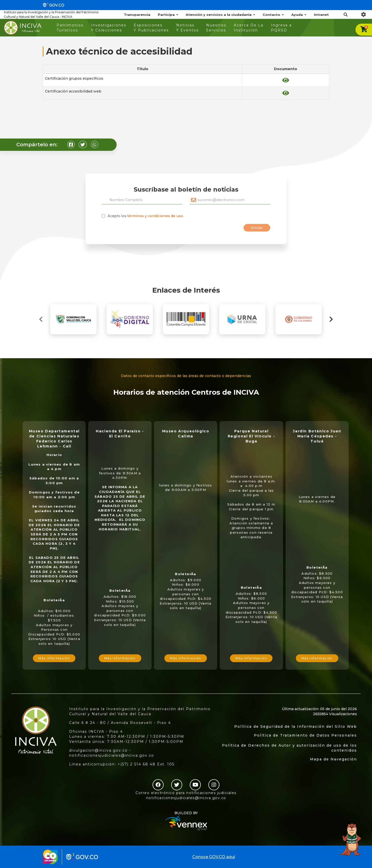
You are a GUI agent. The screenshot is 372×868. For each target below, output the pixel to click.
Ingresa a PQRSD (281, 28)
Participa (168, 15)
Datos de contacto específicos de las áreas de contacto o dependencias (186, 376)
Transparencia (137, 15)
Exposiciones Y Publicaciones (151, 28)
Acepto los (146, 216)
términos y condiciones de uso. (155, 216)
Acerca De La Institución (249, 28)
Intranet (321, 15)
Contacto (273, 15)
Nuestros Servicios (216, 28)
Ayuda (299, 15)
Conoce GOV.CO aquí (214, 857)
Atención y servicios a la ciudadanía (220, 15)
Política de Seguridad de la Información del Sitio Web (296, 726)
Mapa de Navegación (333, 759)
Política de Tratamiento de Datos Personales (305, 735)
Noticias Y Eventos (187, 28)
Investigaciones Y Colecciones (109, 28)
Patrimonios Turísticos (70, 28)
